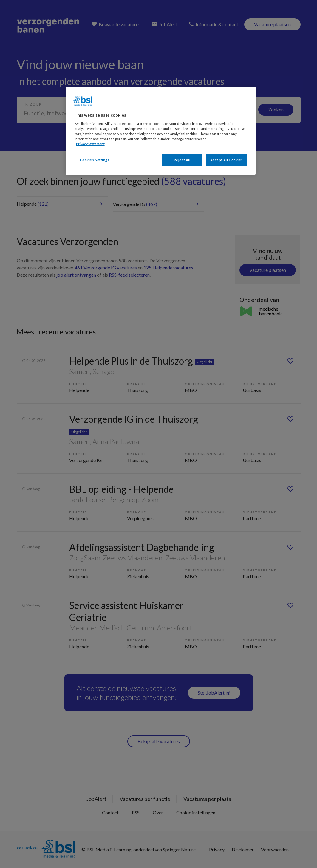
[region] (161, 131)
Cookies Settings (95, 160)
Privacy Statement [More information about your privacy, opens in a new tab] (90, 144)
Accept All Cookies (227, 160)
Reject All (182, 160)
